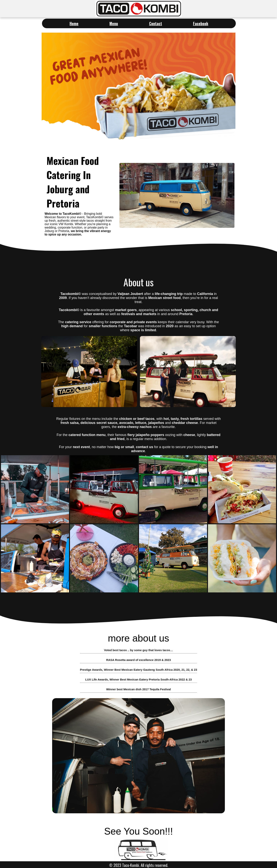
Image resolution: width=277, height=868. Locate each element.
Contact (156, 23)
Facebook (201, 23)
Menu (114, 23)
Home (74, 23)
